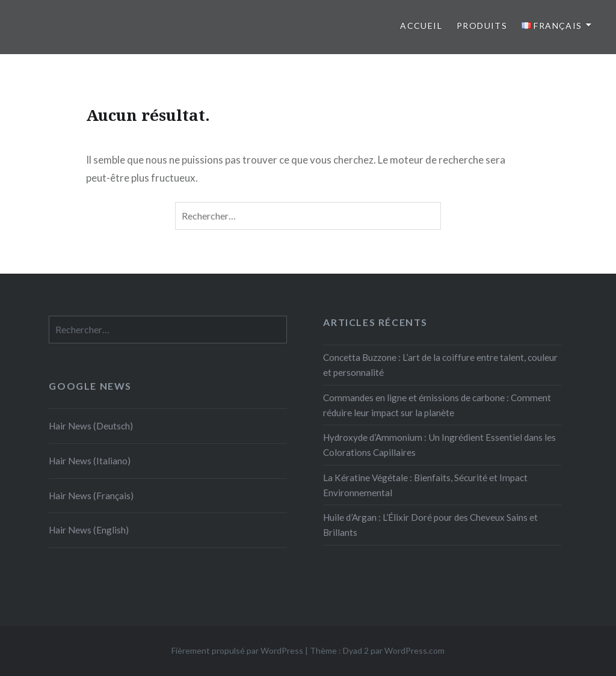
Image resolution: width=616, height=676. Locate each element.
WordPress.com (414, 650)
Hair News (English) (89, 530)
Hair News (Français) (91, 496)
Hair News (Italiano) (90, 461)
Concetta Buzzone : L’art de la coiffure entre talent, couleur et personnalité (440, 365)
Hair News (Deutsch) (91, 426)
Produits (482, 26)
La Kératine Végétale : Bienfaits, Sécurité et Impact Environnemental (425, 485)
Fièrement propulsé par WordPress (237, 650)
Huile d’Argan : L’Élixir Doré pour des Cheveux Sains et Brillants (430, 525)
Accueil (421, 26)
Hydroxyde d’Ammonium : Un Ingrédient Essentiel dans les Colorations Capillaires (439, 445)
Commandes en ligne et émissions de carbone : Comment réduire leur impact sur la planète (437, 405)
